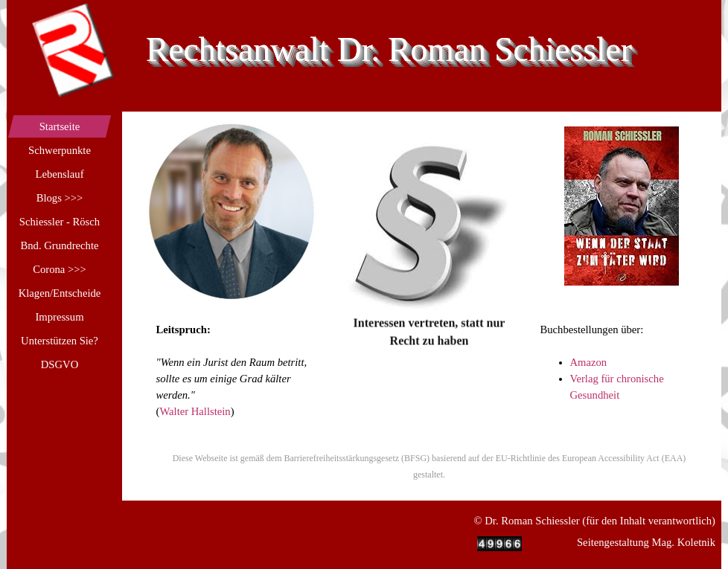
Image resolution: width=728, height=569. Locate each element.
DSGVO (60, 364)
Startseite (60, 126)
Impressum (59, 317)
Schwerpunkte (60, 150)
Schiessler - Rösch (60, 222)
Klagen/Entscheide (60, 293)
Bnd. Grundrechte (59, 245)
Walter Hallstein (195, 411)
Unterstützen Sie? (60, 341)
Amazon (589, 362)
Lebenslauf (59, 174)
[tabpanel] (430, 278)
